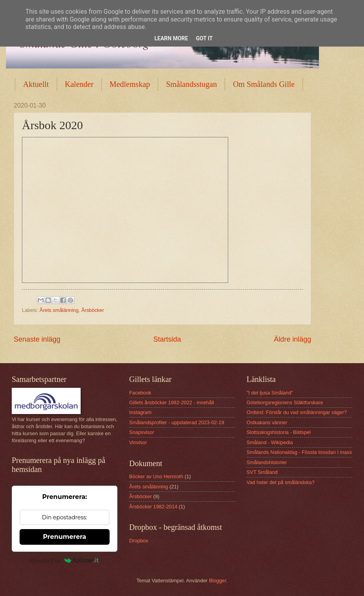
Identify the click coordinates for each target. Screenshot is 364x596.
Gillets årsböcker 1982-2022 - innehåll (172, 402)
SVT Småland (262, 472)
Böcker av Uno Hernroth (156, 476)
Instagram (140, 412)
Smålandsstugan (191, 84)
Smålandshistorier (267, 462)
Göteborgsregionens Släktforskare (285, 402)
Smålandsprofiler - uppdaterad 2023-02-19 (177, 422)
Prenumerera (65, 537)
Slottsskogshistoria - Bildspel (279, 432)
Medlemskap (130, 84)
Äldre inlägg (293, 339)
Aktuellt (36, 84)
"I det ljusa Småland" (270, 393)
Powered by (65, 560)
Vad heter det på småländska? (281, 482)
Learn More (171, 38)
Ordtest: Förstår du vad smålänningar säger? (297, 412)
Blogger (218, 581)
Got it (204, 38)
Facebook (140, 393)
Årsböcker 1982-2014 (153, 507)
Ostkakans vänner (267, 422)
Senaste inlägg (37, 339)
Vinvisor (138, 442)
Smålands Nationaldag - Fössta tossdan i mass (299, 452)
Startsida (167, 339)
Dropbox (139, 541)
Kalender (79, 84)
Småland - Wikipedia (270, 442)
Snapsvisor (142, 432)
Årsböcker (93, 310)
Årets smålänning (59, 310)
